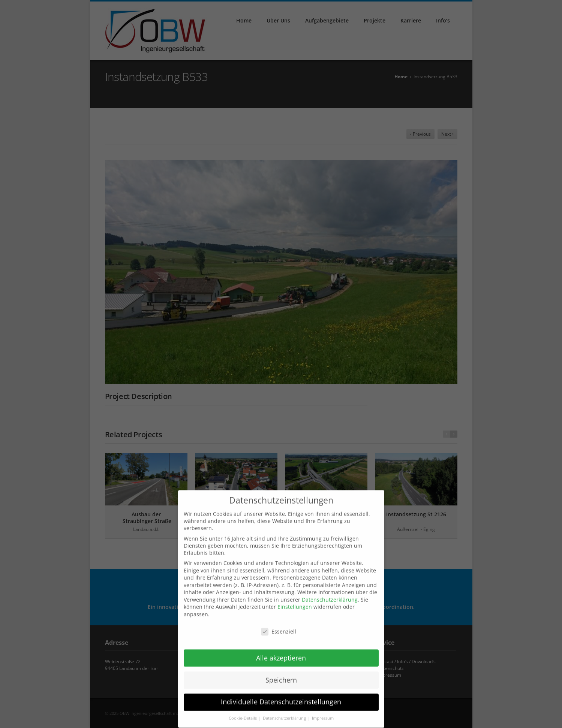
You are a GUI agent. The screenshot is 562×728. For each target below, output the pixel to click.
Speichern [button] (281, 676)
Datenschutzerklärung (330, 595)
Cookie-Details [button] (243, 714)
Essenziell (279, 627)
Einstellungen (295, 603)
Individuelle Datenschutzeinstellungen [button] (281, 698)
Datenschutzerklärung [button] (285, 714)
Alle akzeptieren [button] (281, 653)
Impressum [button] (323, 714)
